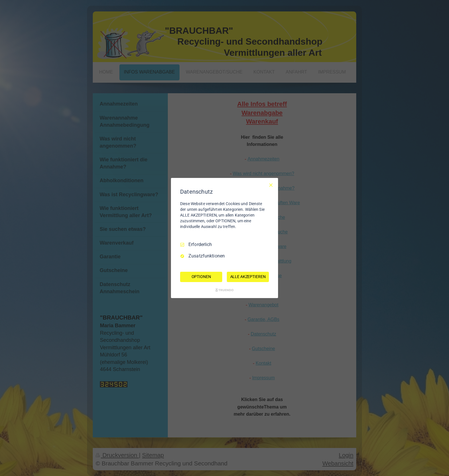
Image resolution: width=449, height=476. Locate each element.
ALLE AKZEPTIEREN (248, 277)
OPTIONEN (201, 277)
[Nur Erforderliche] (271, 185)
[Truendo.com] (224, 290)
